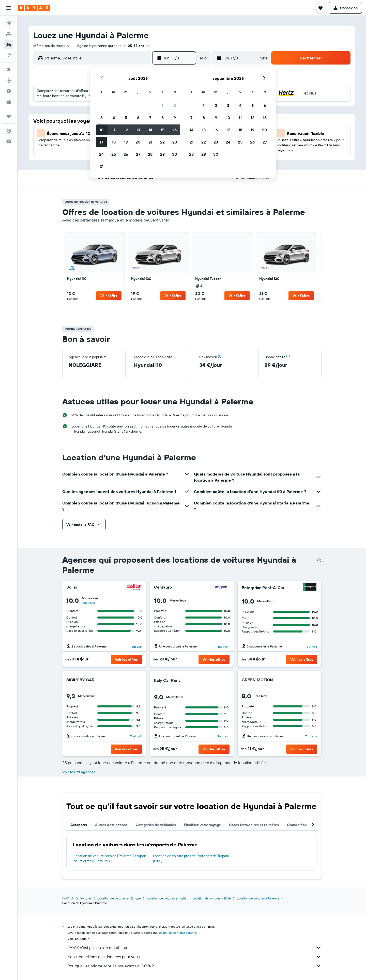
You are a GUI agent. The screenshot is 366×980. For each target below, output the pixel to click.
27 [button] (138, 154)
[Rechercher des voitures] (9, 45)
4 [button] (114, 118)
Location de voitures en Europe (119, 898)
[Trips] (9, 116)
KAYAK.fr (68, 898)
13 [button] (138, 130)
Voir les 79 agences (79, 772)
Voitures (86, 898)
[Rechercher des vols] (9, 23)
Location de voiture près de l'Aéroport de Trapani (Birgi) (191, 858)
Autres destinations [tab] (111, 825)
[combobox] (52, 46)
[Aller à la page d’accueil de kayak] (34, 8)
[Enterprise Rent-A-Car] (310, 587)
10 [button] (102, 130)
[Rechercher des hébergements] (9, 34)
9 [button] (175, 118)
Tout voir (136, 647)
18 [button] (114, 142)
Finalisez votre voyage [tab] (202, 825)
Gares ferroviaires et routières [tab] (254, 825)
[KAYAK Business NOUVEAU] (9, 102)
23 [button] (175, 142)
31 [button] (102, 166)
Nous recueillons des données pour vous (194, 957)
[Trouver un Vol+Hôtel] (9, 55)
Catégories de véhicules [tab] (156, 825)
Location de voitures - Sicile (212, 898)
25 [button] (114, 154)
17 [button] (101, 142)
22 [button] (162, 142)
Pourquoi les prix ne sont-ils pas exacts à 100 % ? (194, 966)
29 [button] (162, 154)
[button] (9, 8)
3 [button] (102, 118)
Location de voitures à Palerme (258, 898)
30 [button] (175, 154)
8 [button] (163, 118)
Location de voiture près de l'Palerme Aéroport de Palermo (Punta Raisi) (110, 858)
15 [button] (163, 130)
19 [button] (126, 142)
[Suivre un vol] (9, 81)
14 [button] (150, 130)
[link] (94, 268)
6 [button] (138, 118)
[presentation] (319, 560)
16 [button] (175, 130)
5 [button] (126, 118)
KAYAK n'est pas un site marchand (194, 947)
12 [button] (126, 130)
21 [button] (150, 142)
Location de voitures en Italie (167, 898)
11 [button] (114, 130)
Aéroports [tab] (79, 825)
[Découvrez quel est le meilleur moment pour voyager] (9, 91)
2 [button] (175, 105)
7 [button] (150, 118)
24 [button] (101, 154)
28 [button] (150, 154)
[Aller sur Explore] (9, 70)
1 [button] (162, 105)
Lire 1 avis (88, 603)
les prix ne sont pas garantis (178, 933)
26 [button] (126, 154)
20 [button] (138, 142)
